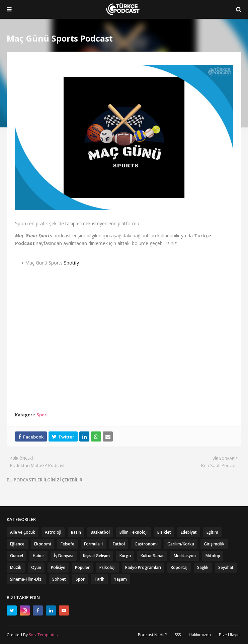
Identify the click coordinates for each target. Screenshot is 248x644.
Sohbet (59, 579)
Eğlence (17, 544)
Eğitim (212, 532)
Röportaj (179, 567)
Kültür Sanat (152, 556)
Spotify (71, 263)
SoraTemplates (43, 635)
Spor (42, 415)
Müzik (16, 567)
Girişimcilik (214, 544)
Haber (38, 556)
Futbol (119, 544)
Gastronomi (146, 544)
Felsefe (67, 544)
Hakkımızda (200, 635)
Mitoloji (213, 556)
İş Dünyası (64, 556)
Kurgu (125, 556)
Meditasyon (185, 556)
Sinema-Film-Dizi (26, 579)
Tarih (99, 579)
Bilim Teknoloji (134, 532)
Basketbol (100, 532)
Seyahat (226, 567)
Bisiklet (164, 532)
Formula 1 (94, 544)
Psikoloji (107, 567)
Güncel (17, 556)
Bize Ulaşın (229, 635)
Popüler (82, 567)
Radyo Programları (143, 567)
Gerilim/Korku (181, 544)
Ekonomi (43, 544)
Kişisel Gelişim (96, 556)
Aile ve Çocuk (23, 532)
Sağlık (203, 567)
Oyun (36, 567)
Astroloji (53, 532)
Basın (76, 532)
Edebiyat (189, 532)
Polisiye (58, 567)
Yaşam (120, 579)
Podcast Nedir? (152, 635)
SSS (178, 635)
